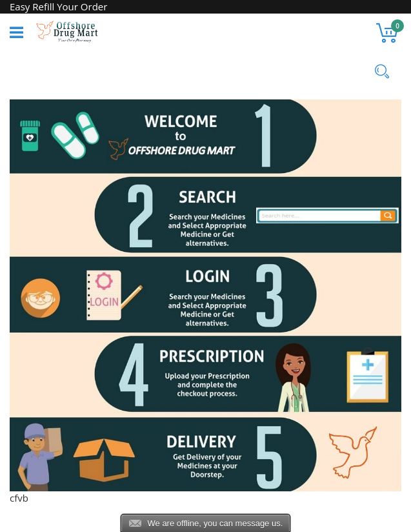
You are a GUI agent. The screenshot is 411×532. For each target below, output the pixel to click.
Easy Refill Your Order (58, 6)
